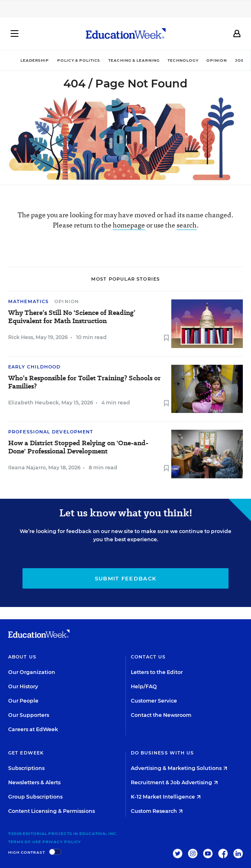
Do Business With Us (162, 753)
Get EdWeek (26, 753)
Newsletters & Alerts (34, 782)
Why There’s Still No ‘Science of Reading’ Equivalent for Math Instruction (72, 317)
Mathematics (28, 301)
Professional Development (51, 432)
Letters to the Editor (157, 672)
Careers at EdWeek (33, 729)
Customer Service (154, 701)
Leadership (35, 60)
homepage (129, 225)
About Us (22, 657)
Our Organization (32, 672)
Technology (183, 60)
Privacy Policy (62, 842)
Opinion (216, 60)
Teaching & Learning (134, 60)
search (187, 225)
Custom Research (157, 811)
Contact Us (148, 657)
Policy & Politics (79, 60)
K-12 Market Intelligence (166, 797)
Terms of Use (25, 842)
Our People (23, 701)
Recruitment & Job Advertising (174, 782)
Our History (23, 686)
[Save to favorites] (166, 338)
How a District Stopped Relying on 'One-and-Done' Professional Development (78, 447)
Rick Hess (21, 337)
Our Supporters (29, 715)
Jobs (241, 60)
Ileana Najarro (27, 467)
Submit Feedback (126, 578)
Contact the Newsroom (161, 715)
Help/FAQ (144, 686)
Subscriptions (26, 768)
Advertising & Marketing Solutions (179, 768)
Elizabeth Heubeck (34, 403)
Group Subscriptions (35, 797)
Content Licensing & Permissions (52, 811)
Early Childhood (35, 367)
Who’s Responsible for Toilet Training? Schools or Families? (84, 382)
